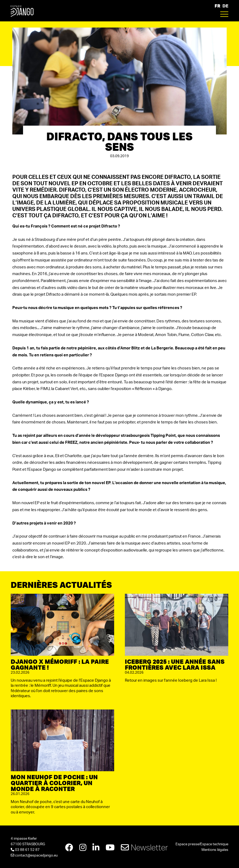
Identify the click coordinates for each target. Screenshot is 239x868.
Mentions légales (215, 850)
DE (225, 6)
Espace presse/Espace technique (202, 844)
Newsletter (144, 847)
